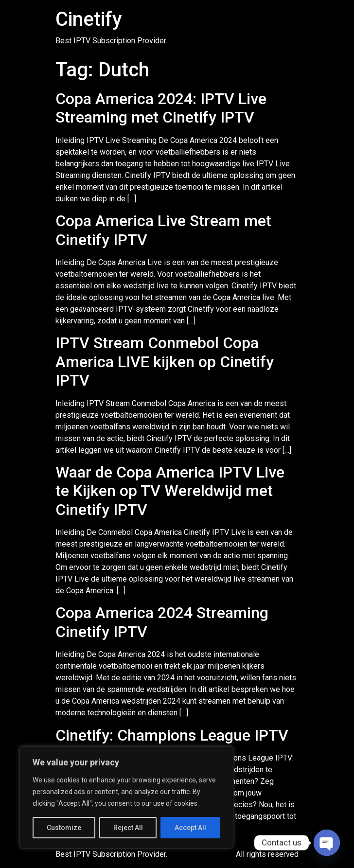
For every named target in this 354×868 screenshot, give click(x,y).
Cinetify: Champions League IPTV (172, 735)
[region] (126, 797)
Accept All (190, 828)
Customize (64, 828)
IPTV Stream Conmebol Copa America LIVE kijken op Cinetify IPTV (165, 362)
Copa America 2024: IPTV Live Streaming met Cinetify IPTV (161, 108)
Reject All (128, 828)
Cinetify (89, 19)
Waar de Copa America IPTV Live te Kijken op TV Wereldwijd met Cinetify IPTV (170, 491)
